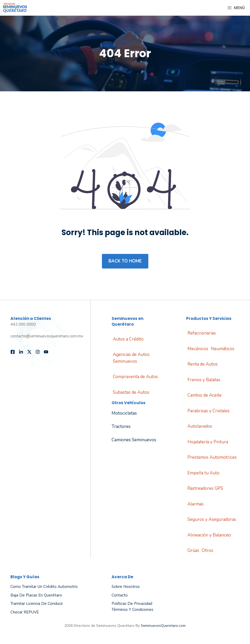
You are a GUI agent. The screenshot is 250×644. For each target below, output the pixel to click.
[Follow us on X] (29, 352)
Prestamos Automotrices (212, 457)
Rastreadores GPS (205, 488)
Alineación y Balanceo (209, 535)
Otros (208, 550)
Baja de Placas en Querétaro (36, 595)
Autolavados (200, 426)
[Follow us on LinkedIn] (21, 352)
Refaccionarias (202, 333)
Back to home (125, 261)
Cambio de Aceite (205, 395)
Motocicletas (124, 413)
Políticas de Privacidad (132, 604)
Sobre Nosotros (126, 587)
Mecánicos (198, 349)
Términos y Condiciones (132, 610)
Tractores (121, 427)
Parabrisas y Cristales (209, 411)
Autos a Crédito (128, 339)
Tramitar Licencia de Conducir (37, 604)
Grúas (193, 550)
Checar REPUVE (25, 612)
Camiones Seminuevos (134, 440)
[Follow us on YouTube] (46, 352)
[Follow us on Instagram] (38, 352)
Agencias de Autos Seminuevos (131, 358)
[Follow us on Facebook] (13, 352)
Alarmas (196, 504)
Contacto (120, 595)
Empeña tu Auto (203, 473)
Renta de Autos (203, 364)
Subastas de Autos (131, 392)
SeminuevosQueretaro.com (163, 626)
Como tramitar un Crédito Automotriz (44, 587)
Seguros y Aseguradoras (212, 519)
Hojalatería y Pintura (208, 442)
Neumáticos (223, 349)
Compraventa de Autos (135, 377)
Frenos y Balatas (204, 380)
